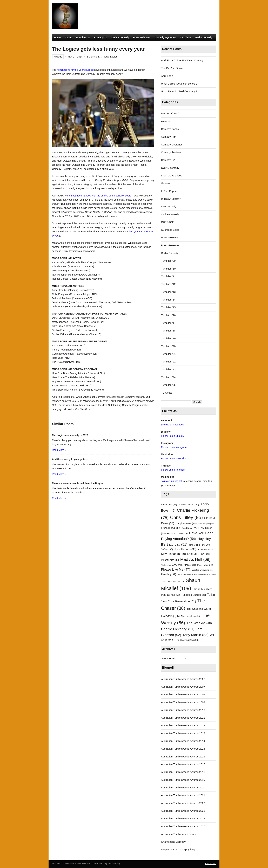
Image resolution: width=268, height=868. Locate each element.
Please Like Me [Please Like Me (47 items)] (176, 569)
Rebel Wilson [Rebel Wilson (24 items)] (185, 575)
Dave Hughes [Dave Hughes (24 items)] (206, 524)
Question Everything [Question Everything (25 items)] (202, 570)
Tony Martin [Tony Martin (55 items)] (196, 635)
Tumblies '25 (168, 385)
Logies (114, 57)
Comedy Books (170, 129)
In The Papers (169, 191)
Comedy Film (169, 137)
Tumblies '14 (168, 300)
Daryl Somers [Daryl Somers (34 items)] (186, 523)
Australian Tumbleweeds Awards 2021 (183, 795)
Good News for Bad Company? (179, 91)
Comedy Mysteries (165, 37)
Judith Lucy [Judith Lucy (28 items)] (206, 549)
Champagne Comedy (173, 842)
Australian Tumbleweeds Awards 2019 (183, 780)
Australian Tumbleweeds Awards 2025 (183, 826)
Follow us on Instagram (174, 447)
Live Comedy (169, 206)
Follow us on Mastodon (174, 458)
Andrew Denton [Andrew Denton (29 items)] (189, 505)
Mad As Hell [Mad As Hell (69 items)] (195, 559)
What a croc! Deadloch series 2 (179, 84)
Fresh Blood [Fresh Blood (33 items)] (170, 528)
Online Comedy (120, 37)
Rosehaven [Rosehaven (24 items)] (201, 575)
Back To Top (210, 864)
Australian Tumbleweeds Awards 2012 (183, 725)
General (166, 183)
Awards (58, 57)
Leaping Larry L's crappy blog (178, 849)
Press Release (169, 237)
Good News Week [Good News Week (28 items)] (192, 528)
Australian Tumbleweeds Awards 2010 (183, 710)
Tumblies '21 (168, 354)
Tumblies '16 (168, 315)
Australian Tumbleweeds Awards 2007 (183, 687)
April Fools (167, 76)
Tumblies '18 (168, 331)
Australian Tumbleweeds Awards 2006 (183, 679)
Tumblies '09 (168, 261)
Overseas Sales (170, 230)
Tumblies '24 (168, 377)
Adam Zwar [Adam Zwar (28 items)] (169, 505)
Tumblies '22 (168, 362)
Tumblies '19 (168, 338)
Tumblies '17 (168, 323)
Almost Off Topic (170, 113)
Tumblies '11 (168, 276)
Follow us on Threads (173, 470)
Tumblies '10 (168, 269)
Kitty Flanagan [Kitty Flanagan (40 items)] (173, 554)
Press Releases (142, 37)
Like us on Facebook (172, 425)
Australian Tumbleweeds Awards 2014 (183, 741)
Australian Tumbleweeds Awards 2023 (183, 811)
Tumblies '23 (168, 369)
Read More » (59, 450)
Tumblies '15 (168, 307)
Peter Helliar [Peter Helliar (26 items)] (205, 565)
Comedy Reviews (171, 152)
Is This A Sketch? (171, 199)
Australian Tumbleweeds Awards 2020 (183, 787)
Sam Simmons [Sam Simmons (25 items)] (176, 581)
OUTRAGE (167, 222)
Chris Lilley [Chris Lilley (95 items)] (186, 517)
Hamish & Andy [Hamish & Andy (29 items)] (177, 534)
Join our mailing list (172, 481)
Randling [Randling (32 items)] (169, 574)
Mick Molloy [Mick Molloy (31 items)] (187, 565)
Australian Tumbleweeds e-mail (179, 834)
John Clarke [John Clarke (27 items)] (197, 545)
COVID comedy (170, 168)
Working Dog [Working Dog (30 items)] (189, 640)
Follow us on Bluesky (173, 436)
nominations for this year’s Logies (75, 70)
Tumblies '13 (168, 292)
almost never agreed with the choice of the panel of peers (100, 196)
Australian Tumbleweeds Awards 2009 (183, 702)
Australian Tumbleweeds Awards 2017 (183, 764)
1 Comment (93, 57)
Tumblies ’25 (83, 37)
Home (57, 37)
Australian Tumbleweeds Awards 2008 (183, 694)
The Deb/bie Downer (173, 68)
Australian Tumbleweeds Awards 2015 (183, 749)
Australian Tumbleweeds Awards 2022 (183, 803)
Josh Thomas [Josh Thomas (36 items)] (185, 549)
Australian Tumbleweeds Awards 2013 (183, 733)
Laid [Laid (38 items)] (193, 554)
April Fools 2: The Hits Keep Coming (182, 60)
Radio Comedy (204, 37)
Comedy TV (101, 37)
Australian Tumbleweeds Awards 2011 (183, 718)
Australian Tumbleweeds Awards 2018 (183, 772)
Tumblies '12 (168, 284)
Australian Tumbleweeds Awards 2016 (183, 757)
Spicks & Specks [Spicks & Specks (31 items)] (194, 595)
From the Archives (171, 175)
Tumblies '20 (168, 346)
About (68, 37)
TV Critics (186, 37)
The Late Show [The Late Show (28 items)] (191, 616)
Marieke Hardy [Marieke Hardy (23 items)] (169, 565)
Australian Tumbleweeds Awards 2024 (183, 818)
